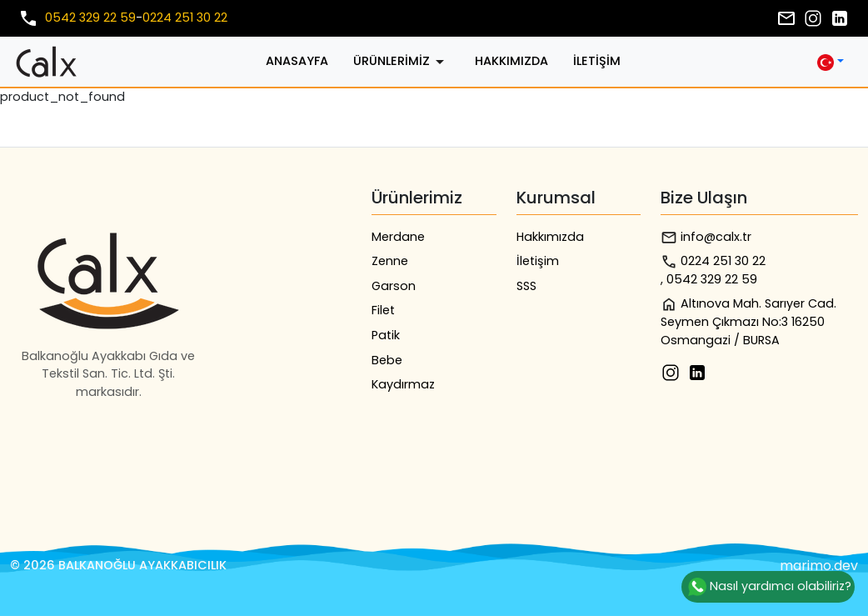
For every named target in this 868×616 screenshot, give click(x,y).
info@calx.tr (706, 237)
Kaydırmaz (403, 384)
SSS (526, 286)
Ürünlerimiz (402, 62)
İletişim (597, 61)
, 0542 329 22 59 (709, 279)
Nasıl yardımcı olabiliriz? (768, 587)
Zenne (390, 261)
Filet (383, 310)
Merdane (398, 237)
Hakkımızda (511, 61)
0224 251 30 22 (185, 18)
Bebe (387, 360)
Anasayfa (297, 61)
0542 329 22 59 (90, 18)
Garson (394, 286)
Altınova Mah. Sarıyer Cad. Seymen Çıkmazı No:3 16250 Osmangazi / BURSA (748, 321)
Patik (386, 335)
